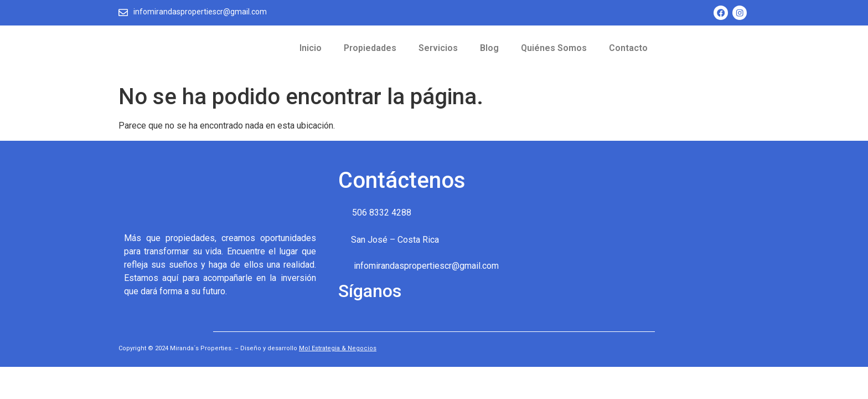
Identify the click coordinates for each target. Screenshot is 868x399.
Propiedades (370, 48)
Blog (489, 48)
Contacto (628, 48)
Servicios (438, 48)
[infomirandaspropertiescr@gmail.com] (123, 12)
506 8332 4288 (382, 213)
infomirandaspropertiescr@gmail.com (201, 12)
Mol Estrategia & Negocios (338, 349)
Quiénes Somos (554, 48)
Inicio (311, 48)
